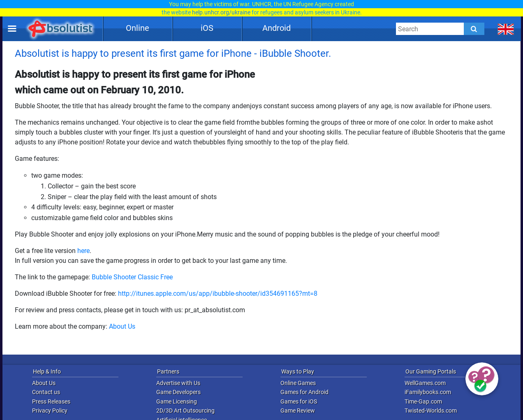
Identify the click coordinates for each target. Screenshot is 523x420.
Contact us (46, 392)
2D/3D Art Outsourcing (185, 411)
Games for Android (304, 392)
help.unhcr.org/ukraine (221, 12)
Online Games (298, 383)
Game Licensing (177, 401)
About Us (122, 326)
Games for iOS (299, 401)
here (83, 251)
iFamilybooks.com (428, 392)
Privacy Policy (50, 411)
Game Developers (178, 392)
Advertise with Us (178, 383)
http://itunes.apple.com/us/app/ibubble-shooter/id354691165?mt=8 (218, 294)
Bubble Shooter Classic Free (132, 277)
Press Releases (51, 401)
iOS (207, 28)
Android (277, 28)
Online (138, 28)
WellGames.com (425, 383)
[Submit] (474, 29)
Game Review (298, 411)
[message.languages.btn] (506, 29)
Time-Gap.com (423, 401)
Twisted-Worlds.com (431, 411)
